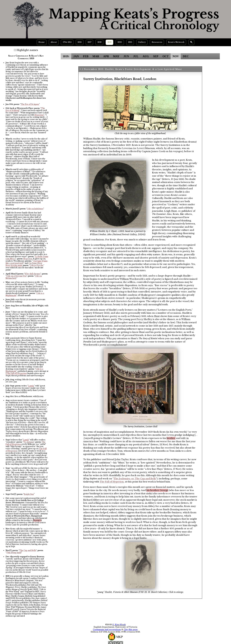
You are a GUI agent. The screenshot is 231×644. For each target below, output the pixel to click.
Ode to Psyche (37, 265)
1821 (130, 42)
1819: (66, 56)
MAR (96, 56)
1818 (99, 42)
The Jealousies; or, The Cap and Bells (135, 479)
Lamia (31, 386)
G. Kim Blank (119, 625)
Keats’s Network (176, 42)
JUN (126, 56)
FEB (86, 56)
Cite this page (131, 629)
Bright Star (29, 494)
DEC (186, 56)
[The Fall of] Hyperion (16, 373)
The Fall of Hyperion (112, 482)
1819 (109, 42)
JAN (76, 56)
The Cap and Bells (28, 550)
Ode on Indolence (35, 209)
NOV (176, 56)
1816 (80, 42)
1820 (120, 42)
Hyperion (39, 115)
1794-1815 (67, 42)
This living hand (14, 553)
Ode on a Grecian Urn (16, 276)
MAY (116, 56)
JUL (136, 56)
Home (42, 42)
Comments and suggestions (107, 629)
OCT (166, 56)
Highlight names (27, 50)
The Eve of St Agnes (30, 104)
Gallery (142, 42)
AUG (146, 56)
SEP (156, 56)
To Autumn (29, 442)
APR (106, 56)
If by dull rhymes (33, 274)
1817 (89, 42)
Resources (157, 42)
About (54, 42)
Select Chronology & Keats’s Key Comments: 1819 (26, 57)
